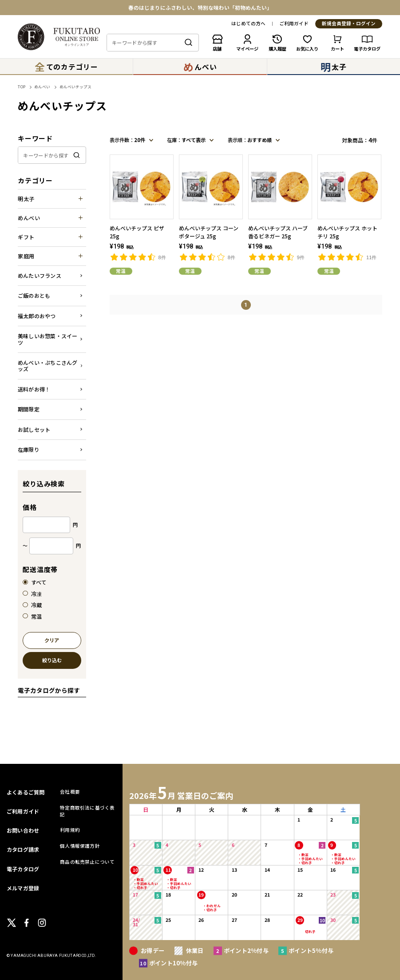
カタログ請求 (23, 849)
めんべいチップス (75, 87)
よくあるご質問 (26, 792)
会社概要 (70, 792)
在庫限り (29, 449)
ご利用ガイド (294, 24)
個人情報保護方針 (80, 846)
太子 (334, 67)
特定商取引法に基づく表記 (87, 811)
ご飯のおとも (34, 295)
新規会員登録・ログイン (349, 24)
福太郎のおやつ (37, 316)
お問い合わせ (23, 830)
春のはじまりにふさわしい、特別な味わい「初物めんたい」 (200, 8)
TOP (22, 87)
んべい (200, 67)
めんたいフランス (40, 275)
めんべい (42, 87)
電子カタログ (23, 869)
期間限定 (29, 409)
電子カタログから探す (49, 690)
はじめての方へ (248, 24)
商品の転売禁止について (87, 862)
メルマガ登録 (23, 888)
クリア (52, 641)
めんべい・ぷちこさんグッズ (48, 366)
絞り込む (52, 661)
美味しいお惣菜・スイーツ (48, 339)
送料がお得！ (34, 389)
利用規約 (70, 830)
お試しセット (34, 429)
